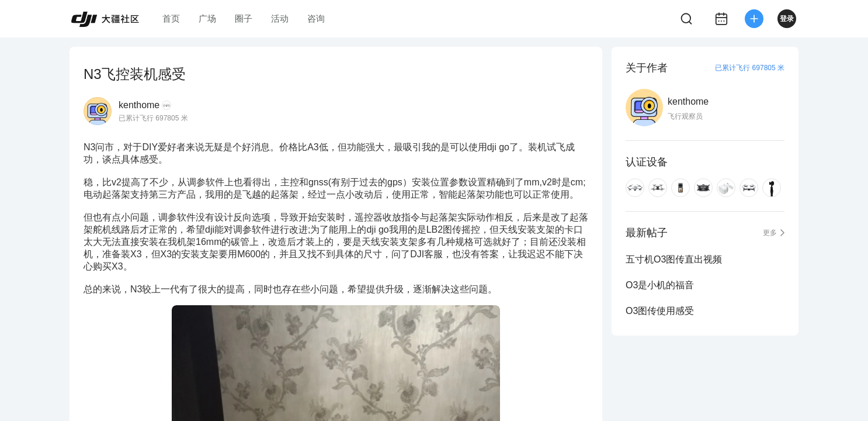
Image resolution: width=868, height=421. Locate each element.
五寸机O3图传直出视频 (674, 259)
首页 (171, 18)
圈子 (244, 18)
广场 (207, 18)
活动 (280, 18)
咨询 (316, 18)
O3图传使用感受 (660, 311)
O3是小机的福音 (660, 285)
